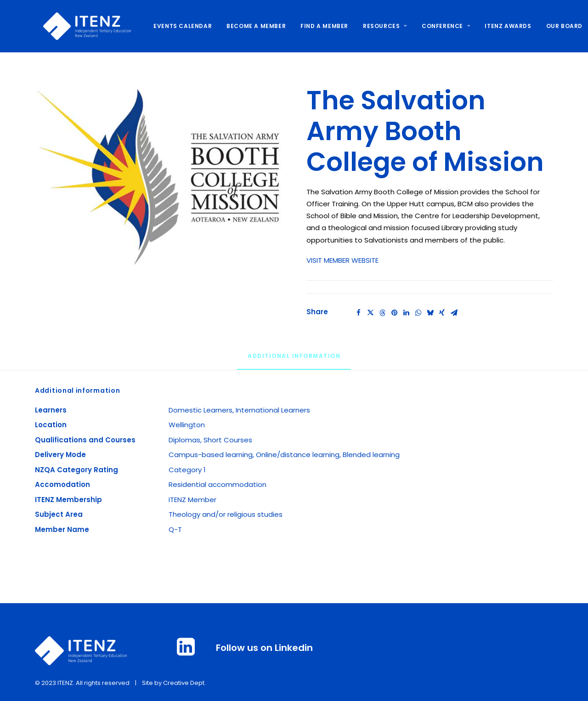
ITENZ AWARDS (500, 26)
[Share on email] (454, 313)
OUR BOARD (556, 26)
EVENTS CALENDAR (174, 26)
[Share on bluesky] (430, 313)
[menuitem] (178, 26)
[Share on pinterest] (394, 313)
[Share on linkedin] (406, 313)
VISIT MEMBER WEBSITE (342, 260)
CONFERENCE (438, 26)
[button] (158, 176)
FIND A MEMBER (316, 26)
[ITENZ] (79, 26)
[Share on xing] (442, 313)
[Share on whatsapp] (418, 313)
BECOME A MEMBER (248, 26)
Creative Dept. (184, 683)
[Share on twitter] (370, 313)
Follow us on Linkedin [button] (264, 648)
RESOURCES (377, 26)
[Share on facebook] (358, 313)
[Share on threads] (382, 313)
